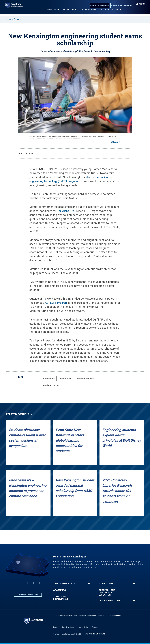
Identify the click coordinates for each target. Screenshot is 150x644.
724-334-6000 (115, 615)
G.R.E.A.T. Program (56, 303)
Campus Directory (109, 601)
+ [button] (89, 584)
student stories (51, 385)
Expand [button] (115, 142)
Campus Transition (121, 6)
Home (9, 19)
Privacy (56, 627)
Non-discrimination (69, 627)
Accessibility (83, 627)
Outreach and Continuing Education (107, 592)
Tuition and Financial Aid (91, 12)
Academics (51, 12)
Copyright (95, 627)
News (16, 19)
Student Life (68, 12)
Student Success (85, 379)
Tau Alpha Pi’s (66, 211)
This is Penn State (64, 584)
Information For (111, 12)
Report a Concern (99, 6)
